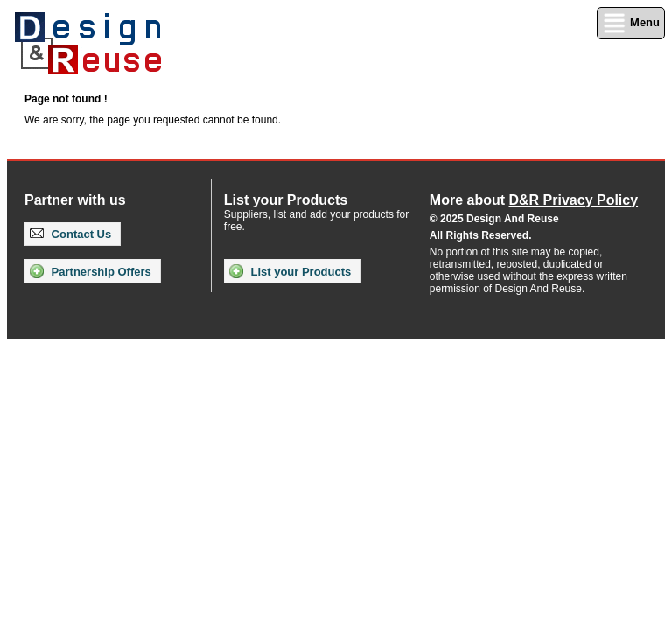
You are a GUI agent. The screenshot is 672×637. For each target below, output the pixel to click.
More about (534, 200)
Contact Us (70, 234)
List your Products (290, 271)
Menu (631, 23)
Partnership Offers (91, 271)
